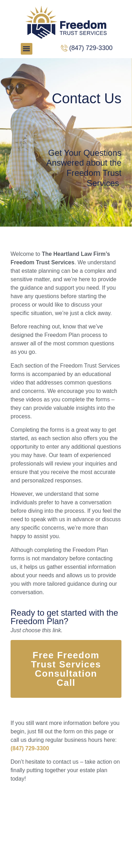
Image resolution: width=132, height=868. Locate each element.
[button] (27, 49)
